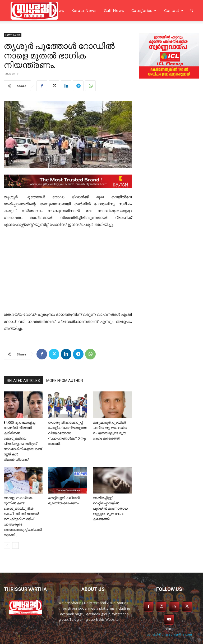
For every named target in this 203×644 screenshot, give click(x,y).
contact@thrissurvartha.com (169, 620)
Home (25, 11)
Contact (172, 11)
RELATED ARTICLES (23, 381)
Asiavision (105, 639)
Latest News (13, 35)
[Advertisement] (68, 272)
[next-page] (15, 545)
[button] (191, 11)
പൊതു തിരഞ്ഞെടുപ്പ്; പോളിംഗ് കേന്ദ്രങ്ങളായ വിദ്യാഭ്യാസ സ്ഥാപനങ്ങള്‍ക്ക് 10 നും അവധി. (67, 433)
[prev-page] (7, 545)
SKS (136, 639)
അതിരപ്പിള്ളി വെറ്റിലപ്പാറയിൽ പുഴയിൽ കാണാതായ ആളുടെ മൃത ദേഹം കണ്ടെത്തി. (110, 508)
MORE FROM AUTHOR (65, 381)
